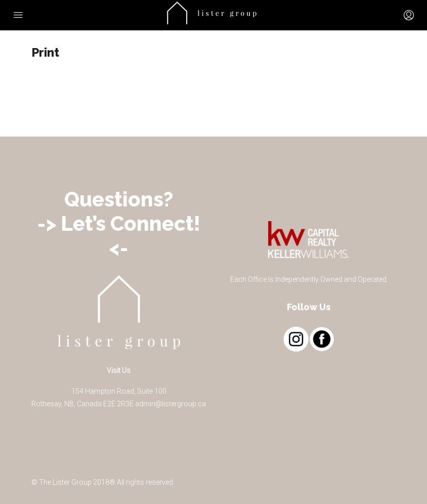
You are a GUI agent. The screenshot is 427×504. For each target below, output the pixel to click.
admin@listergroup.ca (170, 404)
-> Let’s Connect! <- (119, 236)
